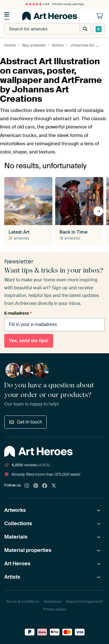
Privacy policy (55, 609)
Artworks (15, 510)
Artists (12, 577)
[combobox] (36, 29)
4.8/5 (37, 4)
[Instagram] (27, 486)
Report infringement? (85, 602)
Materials (16, 537)
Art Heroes (17, 564)
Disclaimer (53, 602)
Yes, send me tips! (29, 341)
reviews (27, 465)
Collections (18, 523)
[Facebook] (45, 486)
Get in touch (25, 422)
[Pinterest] (36, 486)
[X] (54, 486)
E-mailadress (18, 313)
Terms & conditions (23, 602)
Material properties (28, 550)
